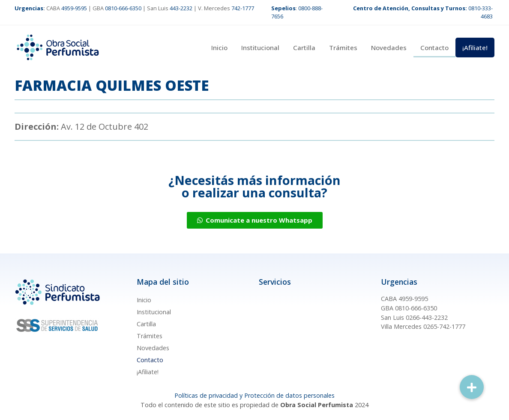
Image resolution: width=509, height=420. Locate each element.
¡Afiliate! (475, 48)
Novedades (389, 48)
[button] (472, 387)
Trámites (343, 48)
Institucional (260, 48)
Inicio (219, 48)
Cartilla (304, 48)
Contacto (434, 48)
